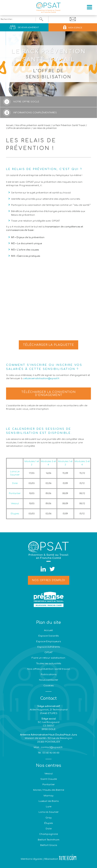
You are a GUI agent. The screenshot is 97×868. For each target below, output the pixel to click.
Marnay (48, 796)
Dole (49, 829)
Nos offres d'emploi (49, 580)
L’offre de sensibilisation (18, 128)
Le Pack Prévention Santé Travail (69, 125)
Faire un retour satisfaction (48, 658)
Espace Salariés (48, 636)
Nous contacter (49, 680)
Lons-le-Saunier (49, 812)
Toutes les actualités (49, 664)
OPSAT (48, 652)
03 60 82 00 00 (51, 753)
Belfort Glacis (49, 845)
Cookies (48, 686)
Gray (48, 818)
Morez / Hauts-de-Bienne (49, 790)
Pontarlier (49, 785)
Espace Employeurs (48, 641)
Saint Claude (49, 779)
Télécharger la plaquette (48, 345)
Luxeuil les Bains (49, 801)
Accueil (10, 125)
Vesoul (49, 774)
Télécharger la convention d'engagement (48, 394)
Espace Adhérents (49, 647)
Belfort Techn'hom (49, 840)
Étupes (48, 823)
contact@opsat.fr (52, 747)
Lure (49, 807)
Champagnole (48, 834)
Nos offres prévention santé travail (33, 125)
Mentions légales (31, 859)
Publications (49, 674)
